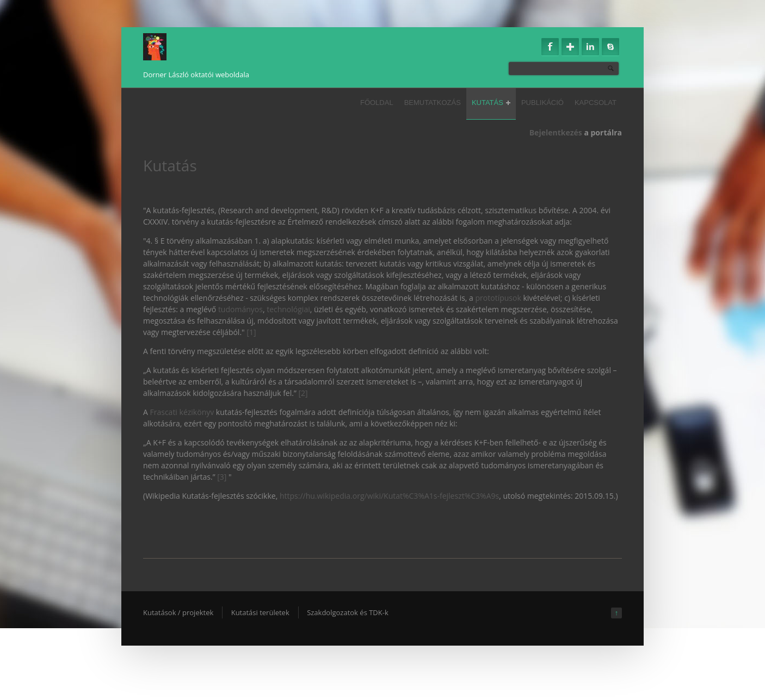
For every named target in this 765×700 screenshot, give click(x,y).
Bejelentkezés (556, 132)
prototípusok (498, 298)
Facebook (550, 47)
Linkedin (590, 47)
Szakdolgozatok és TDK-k (348, 612)
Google (570, 47)
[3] (223, 477)
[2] (303, 393)
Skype (610, 47)
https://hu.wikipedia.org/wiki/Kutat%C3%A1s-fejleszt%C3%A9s (389, 496)
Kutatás (491, 103)
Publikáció (542, 103)
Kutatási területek (260, 612)
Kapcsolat (596, 103)
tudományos (240, 309)
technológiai (288, 309)
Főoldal (377, 103)
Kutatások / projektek (178, 612)
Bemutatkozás (433, 103)
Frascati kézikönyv (182, 412)
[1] (251, 332)
